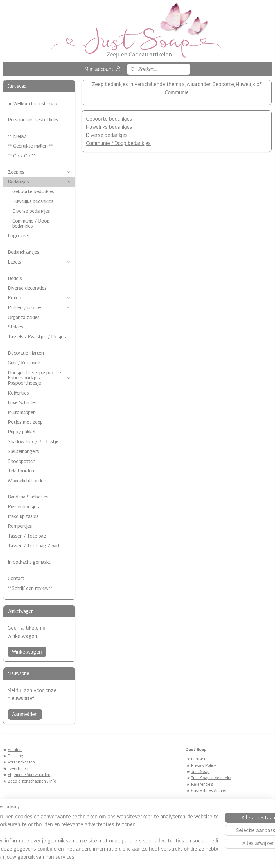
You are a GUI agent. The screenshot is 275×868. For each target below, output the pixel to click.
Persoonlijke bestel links (33, 120)
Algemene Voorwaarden (29, 775)
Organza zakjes (24, 317)
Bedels (15, 278)
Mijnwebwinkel (190, 858)
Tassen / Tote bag (27, 536)
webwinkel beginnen (146, 858)
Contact (16, 578)
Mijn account (103, 69)
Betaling (16, 756)
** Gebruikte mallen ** (30, 146)
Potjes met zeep (25, 422)
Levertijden (18, 768)
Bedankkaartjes (24, 252)
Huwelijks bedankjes (109, 127)
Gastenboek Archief (209, 790)
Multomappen (22, 412)
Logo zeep (19, 236)
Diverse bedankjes (107, 135)
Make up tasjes (23, 516)
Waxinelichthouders (28, 481)
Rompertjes (20, 526)
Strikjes (16, 327)
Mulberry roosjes (39, 307)
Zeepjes (39, 172)
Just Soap (200, 771)
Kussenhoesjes (23, 507)
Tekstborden (21, 471)
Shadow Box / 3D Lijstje (33, 441)
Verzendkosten (21, 762)
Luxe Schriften (23, 402)
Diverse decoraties (27, 288)
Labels (39, 262)
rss (127, 858)
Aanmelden (25, 714)
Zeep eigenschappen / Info (32, 781)
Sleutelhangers (23, 451)
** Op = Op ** (22, 156)
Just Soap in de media (211, 778)
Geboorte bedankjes (109, 119)
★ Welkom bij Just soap (32, 103)
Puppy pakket (22, 432)
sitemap (117, 858)
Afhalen (15, 750)
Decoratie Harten (26, 353)
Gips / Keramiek (24, 363)
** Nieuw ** (19, 136)
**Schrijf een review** (30, 588)
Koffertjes (18, 393)
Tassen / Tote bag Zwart (34, 546)
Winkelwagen (27, 652)
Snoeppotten (22, 461)
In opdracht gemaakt (29, 562)
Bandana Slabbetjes (28, 497)
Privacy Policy (204, 765)
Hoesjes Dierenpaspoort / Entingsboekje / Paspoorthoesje (39, 378)
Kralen (39, 298)
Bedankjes (39, 182)
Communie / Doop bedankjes (119, 143)
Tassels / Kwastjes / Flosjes (37, 337)
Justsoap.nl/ (109, 822)
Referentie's (202, 784)
